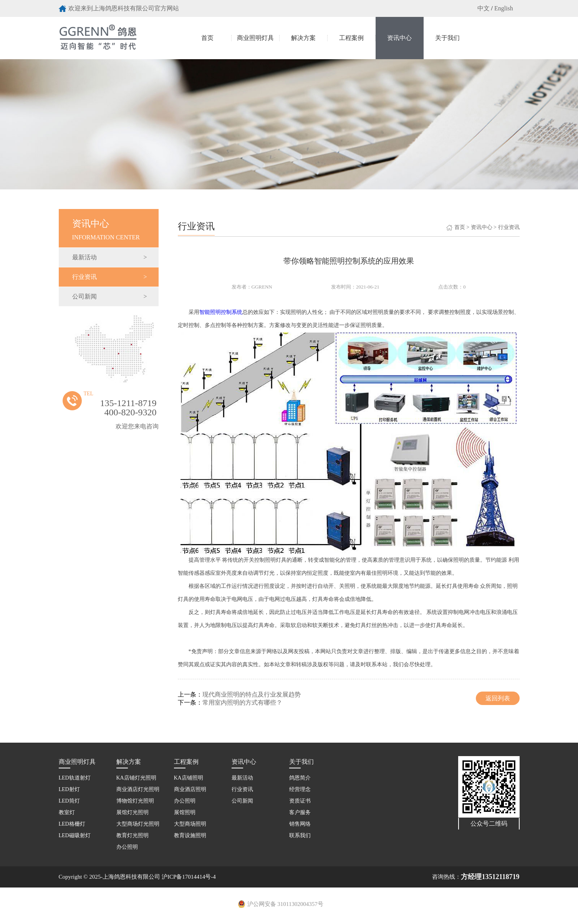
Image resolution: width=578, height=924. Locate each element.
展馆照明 (185, 812)
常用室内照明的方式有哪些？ (242, 703)
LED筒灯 (69, 801)
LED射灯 (69, 789)
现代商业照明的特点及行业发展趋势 (252, 694)
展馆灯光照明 (132, 812)
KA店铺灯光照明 (136, 778)
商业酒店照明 (190, 789)
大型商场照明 (190, 824)
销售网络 (300, 824)
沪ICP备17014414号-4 (189, 877)
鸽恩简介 (300, 778)
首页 (207, 38)
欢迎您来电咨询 (137, 426)
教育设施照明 (190, 835)
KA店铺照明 (189, 778)
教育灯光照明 (132, 835)
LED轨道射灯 (75, 778)
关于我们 (447, 38)
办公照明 (127, 847)
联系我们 (300, 835)
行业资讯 (110, 277)
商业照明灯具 (255, 38)
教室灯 (67, 812)
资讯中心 (399, 38)
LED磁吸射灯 (75, 835)
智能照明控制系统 (221, 312)
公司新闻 (110, 297)
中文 (484, 8)
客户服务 (300, 812)
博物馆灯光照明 (135, 801)
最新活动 (110, 257)
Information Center (110, 225)
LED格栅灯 (72, 824)
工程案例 (351, 38)
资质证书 (300, 801)
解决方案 (303, 38)
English (504, 8)
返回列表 (498, 698)
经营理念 (300, 789)
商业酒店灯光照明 (138, 789)
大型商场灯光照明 (138, 824)
